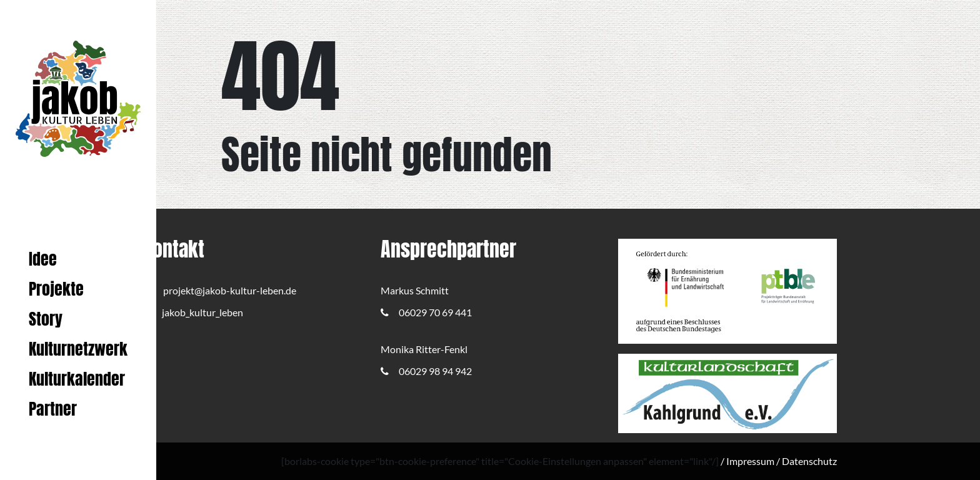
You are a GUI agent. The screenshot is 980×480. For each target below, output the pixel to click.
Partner (53, 409)
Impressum (750, 461)
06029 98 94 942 (426, 371)
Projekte (56, 289)
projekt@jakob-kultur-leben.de (220, 290)
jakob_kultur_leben (193, 312)
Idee (43, 259)
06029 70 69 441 (426, 312)
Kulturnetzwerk (78, 349)
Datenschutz (809, 461)
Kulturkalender (77, 379)
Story (46, 319)
